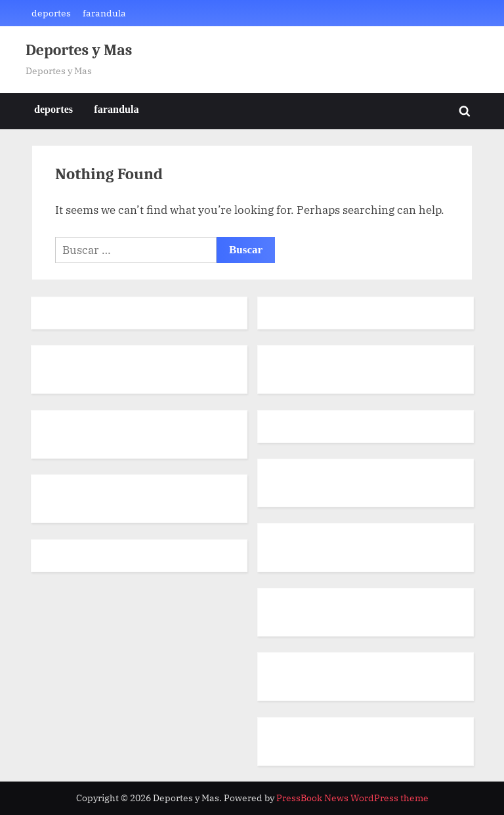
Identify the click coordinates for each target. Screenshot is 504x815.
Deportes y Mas (79, 50)
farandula (104, 13)
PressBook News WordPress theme (352, 798)
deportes (51, 13)
